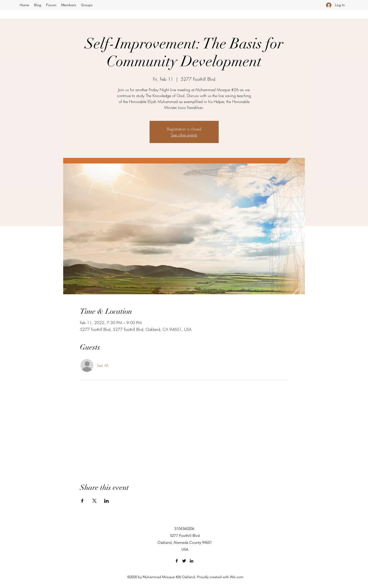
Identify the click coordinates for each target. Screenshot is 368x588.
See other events (184, 135)
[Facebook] (177, 561)
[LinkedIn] (192, 561)
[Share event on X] (94, 501)
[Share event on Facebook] (82, 501)
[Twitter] (184, 561)
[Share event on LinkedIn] (107, 501)
